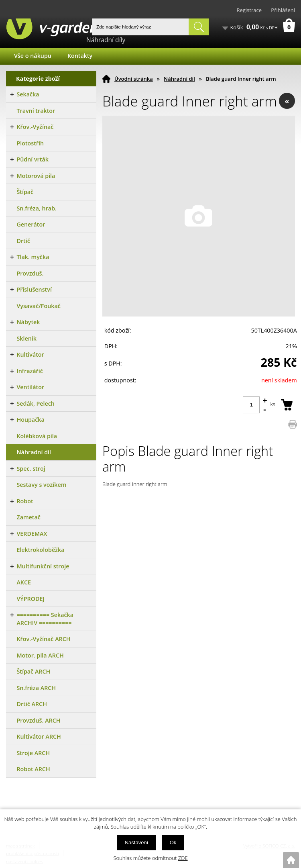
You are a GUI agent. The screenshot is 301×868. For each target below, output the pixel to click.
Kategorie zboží (38, 79)
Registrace (249, 10)
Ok (173, 842)
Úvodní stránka (134, 79)
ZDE (183, 858)
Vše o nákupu (33, 56)
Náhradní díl (179, 79)
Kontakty (80, 56)
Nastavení (137, 842)
